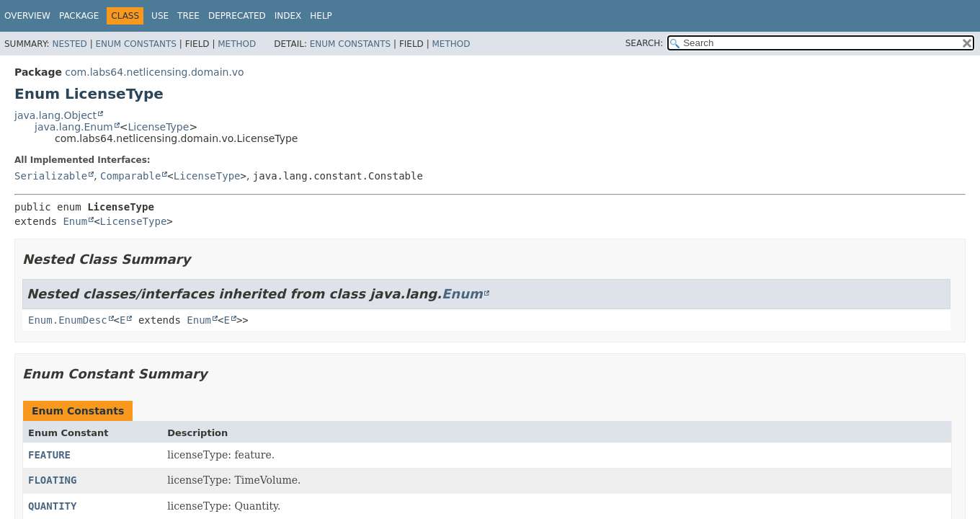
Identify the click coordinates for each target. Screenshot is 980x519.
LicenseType (158, 127)
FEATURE (49, 455)
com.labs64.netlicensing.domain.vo (154, 72)
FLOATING (52, 480)
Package (79, 16)
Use (160, 16)
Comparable (130, 176)
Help (321, 16)
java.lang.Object (55, 115)
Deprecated (237, 16)
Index (288, 16)
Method (237, 44)
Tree (188, 16)
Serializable (51, 176)
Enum (75, 221)
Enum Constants (135, 44)
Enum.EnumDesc (68, 320)
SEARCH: (645, 43)
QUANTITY (52, 506)
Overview (27, 16)
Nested (69, 44)
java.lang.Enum (74, 127)
